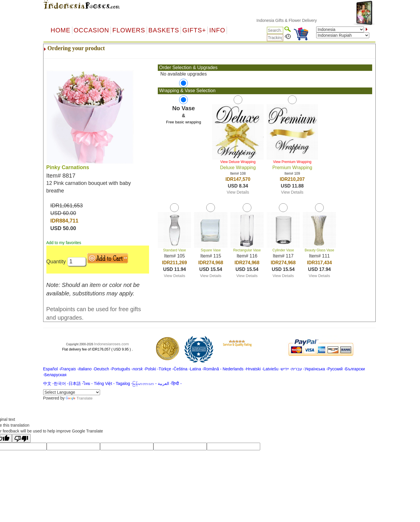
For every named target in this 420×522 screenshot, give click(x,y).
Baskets (164, 30)
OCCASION (92, 30)
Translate (79, 398)
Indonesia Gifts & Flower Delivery (292, 20)
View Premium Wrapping (292, 162)
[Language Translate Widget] (72, 392)
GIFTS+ (194, 30)
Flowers (129, 30)
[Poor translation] (21, 438)
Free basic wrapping (183, 122)
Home (61, 30)
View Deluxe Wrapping (238, 162)
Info (217, 30)
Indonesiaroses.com (112, 344)
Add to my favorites (64, 243)
